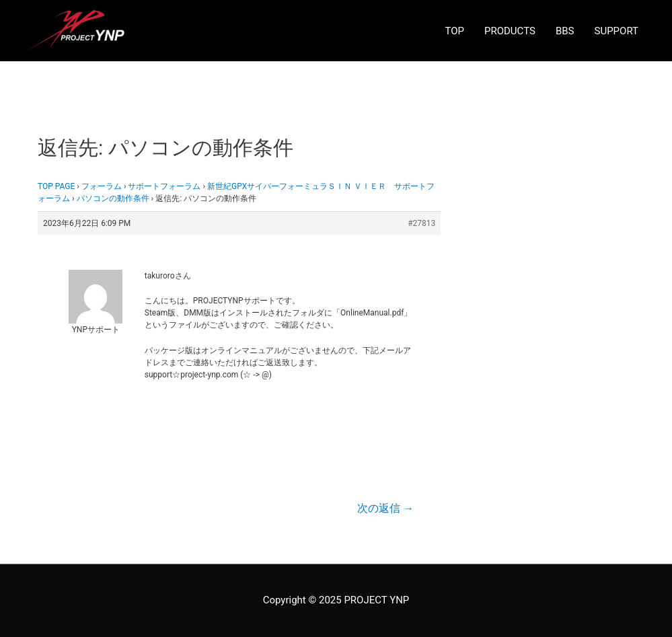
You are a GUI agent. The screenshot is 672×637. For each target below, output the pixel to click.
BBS (565, 31)
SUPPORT (617, 31)
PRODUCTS (510, 31)
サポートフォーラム (164, 186)
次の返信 (385, 508)
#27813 (421, 223)
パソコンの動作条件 (113, 198)
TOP (454, 31)
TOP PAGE (56, 186)
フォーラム (102, 186)
